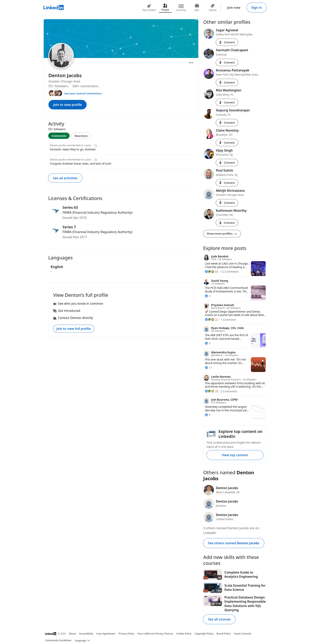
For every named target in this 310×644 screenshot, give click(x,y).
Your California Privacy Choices (155, 634)
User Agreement (106, 634)
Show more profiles (222, 234)
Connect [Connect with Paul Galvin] (227, 183)
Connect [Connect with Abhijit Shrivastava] (227, 203)
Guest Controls (243, 634)
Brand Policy (224, 634)
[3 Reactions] (208, 296)
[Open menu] (191, 63)
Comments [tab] (59, 136)
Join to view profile (68, 105)
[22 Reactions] (212, 320)
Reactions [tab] (81, 136)
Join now (234, 8)
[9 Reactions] (208, 415)
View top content (235, 455)
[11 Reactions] (208, 368)
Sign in (257, 8)
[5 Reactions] (208, 343)
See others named (234, 543)
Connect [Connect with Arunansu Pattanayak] (227, 82)
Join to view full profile (74, 329)
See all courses (219, 619)
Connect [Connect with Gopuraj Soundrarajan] (227, 123)
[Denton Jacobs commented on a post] (121, 147)
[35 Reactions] (212, 391)
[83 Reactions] (212, 272)
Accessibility (86, 634)
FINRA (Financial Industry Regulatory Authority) (97, 212)
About (73, 634)
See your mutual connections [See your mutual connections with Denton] (83, 93)
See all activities (65, 178)
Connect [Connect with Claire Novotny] (227, 143)
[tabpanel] (121, 154)
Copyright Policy (204, 634)
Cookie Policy (184, 634)
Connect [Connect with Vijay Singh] (227, 163)
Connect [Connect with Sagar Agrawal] (227, 42)
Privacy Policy (126, 634)
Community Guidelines (58, 640)
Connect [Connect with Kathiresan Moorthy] (227, 223)
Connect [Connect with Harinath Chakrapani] (227, 62)
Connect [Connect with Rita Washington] (227, 102)
